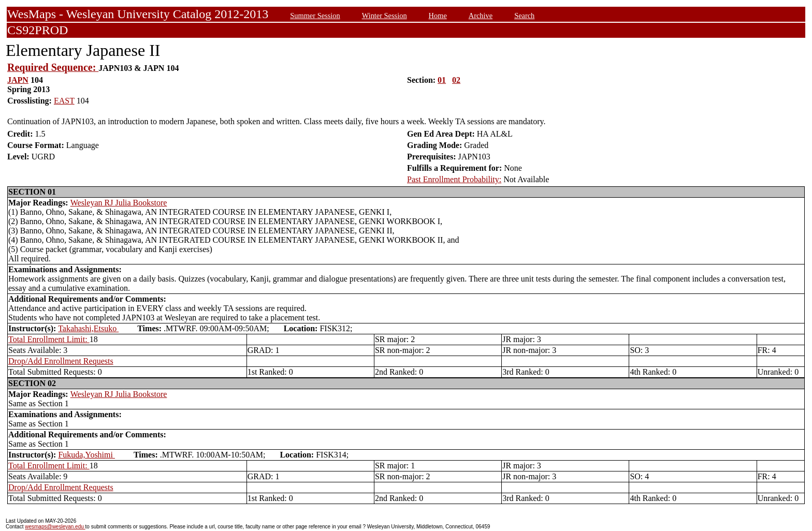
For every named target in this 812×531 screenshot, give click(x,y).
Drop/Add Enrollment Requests (61, 361)
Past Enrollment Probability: (454, 179)
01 (442, 80)
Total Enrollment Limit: (49, 339)
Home (438, 16)
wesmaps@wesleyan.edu (55, 527)
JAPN (18, 80)
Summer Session (315, 16)
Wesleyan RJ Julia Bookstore (119, 203)
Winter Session (385, 16)
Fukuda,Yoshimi (86, 455)
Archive (481, 16)
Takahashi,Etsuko (88, 328)
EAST (64, 101)
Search (524, 16)
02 (456, 80)
